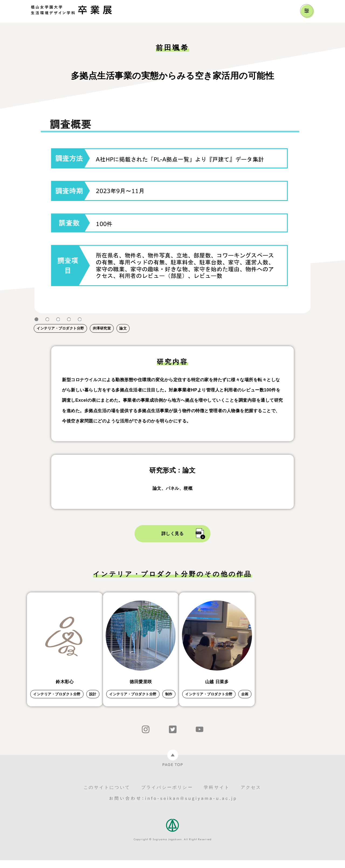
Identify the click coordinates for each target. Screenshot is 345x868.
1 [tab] (36, 319)
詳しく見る (173, 534)
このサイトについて (107, 795)
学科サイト (217, 795)
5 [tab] (80, 319)
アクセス (251, 795)
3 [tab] (58, 319)
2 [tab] (47, 319)
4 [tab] (69, 319)
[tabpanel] (172, 210)
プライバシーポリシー (167, 795)
